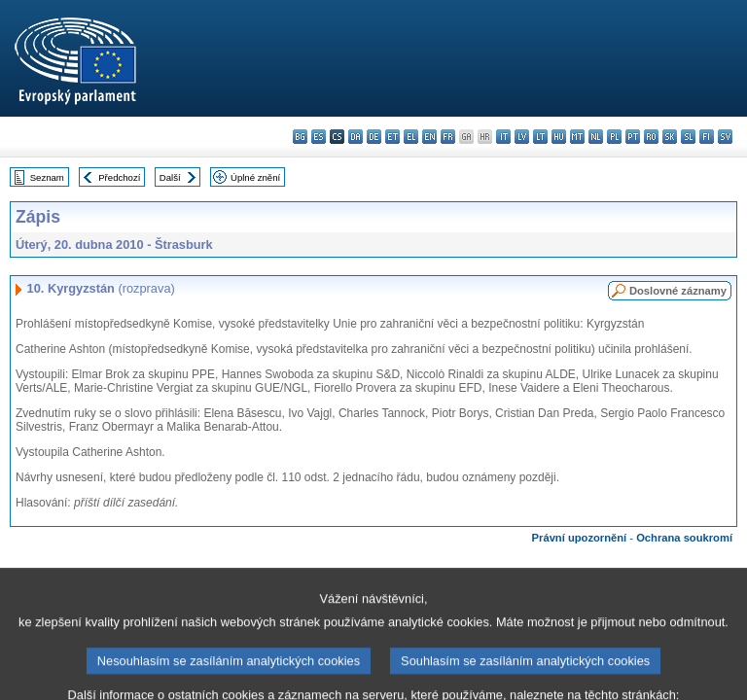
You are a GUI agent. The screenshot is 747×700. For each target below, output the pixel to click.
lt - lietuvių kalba (540, 137)
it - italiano (503, 137)
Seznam (47, 177)
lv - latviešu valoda (522, 137)
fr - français (448, 137)
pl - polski (614, 137)
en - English (429, 137)
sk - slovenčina (670, 137)
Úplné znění (255, 177)
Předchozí (119, 177)
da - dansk (356, 137)
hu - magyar (559, 137)
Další (170, 177)
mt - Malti (577, 137)
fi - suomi (707, 137)
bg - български (300, 137)
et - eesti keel (392, 137)
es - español (319, 137)
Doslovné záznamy (678, 291)
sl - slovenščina (688, 137)
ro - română (651, 137)
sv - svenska (725, 137)
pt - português (633, 137)
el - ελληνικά (411, 137)
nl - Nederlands (596, 137)
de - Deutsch (374, 137)
